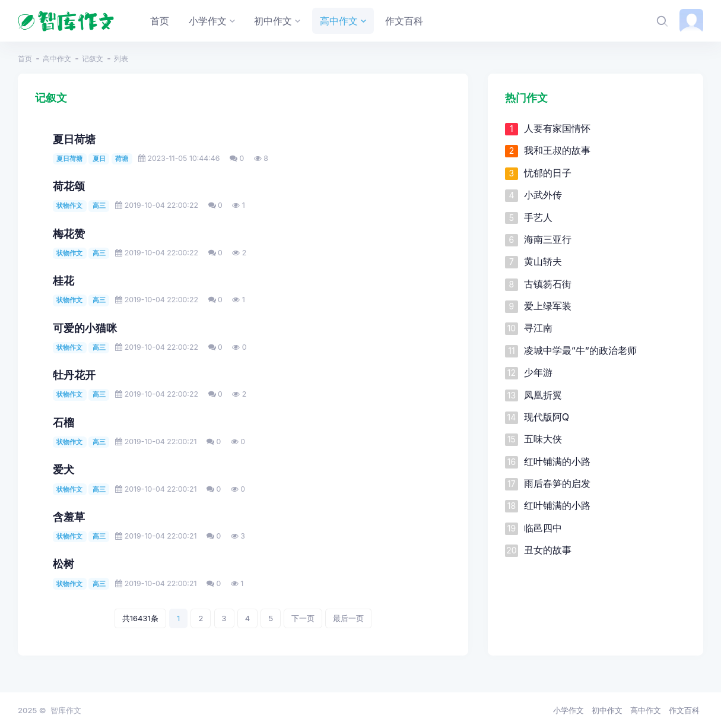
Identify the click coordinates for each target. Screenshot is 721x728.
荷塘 (122, 159)
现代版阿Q (547, 417)
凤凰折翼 (543, 395)
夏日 (99, 159)
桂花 (63, 281)
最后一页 (348, 618)
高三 (99, 205)
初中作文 (607, 710)
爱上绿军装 (548, 306)
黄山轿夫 (543, 261)
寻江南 (538, 328)
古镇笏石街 (548, 284)
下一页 (303, 618)
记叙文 (93, 58)
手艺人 (538, 217)
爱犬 (63, 469)
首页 (25, 58)
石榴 (63, 422)
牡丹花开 (74, 375)
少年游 (538, 372)
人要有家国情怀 (557, 128)
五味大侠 (543, 439)
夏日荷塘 (74, 139)
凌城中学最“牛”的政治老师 (580, 350)
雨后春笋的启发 (557, 483)
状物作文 (69, 205)
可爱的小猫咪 (85, 328)
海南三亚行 (548, 239)
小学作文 (568, 710)
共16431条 (140, 618)
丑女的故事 (548, 550)
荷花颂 (69, 186)
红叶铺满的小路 (557, 461)
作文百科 (684, 710)
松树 (63, 564)
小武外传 (543, 195)
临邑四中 (543, 528)
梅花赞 (69, 234)
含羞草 (69, 517)
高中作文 (57, 58)
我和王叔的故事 (557, 150)
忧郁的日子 (548, 173)
